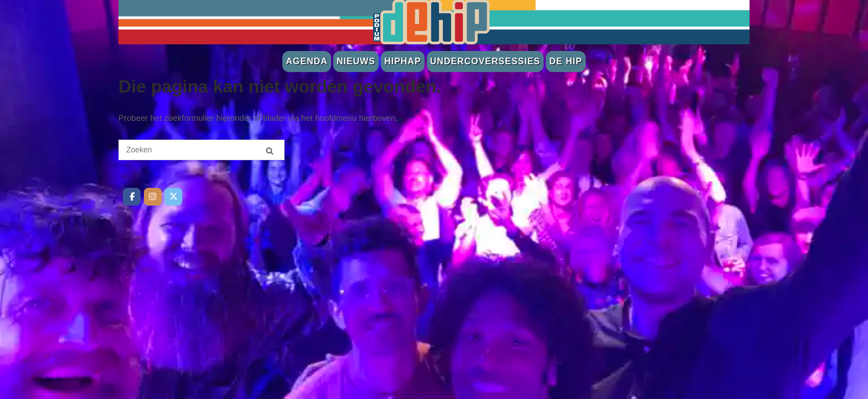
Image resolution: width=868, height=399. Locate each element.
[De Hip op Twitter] (173, 197)
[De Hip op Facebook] (132, 197)
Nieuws (356, 61)
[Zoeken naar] (201, 150)
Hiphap (402, 61)
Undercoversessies (485, 61)
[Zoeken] (270, 150)
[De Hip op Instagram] (153, 197)
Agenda (306, 61)
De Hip (565, 61)
